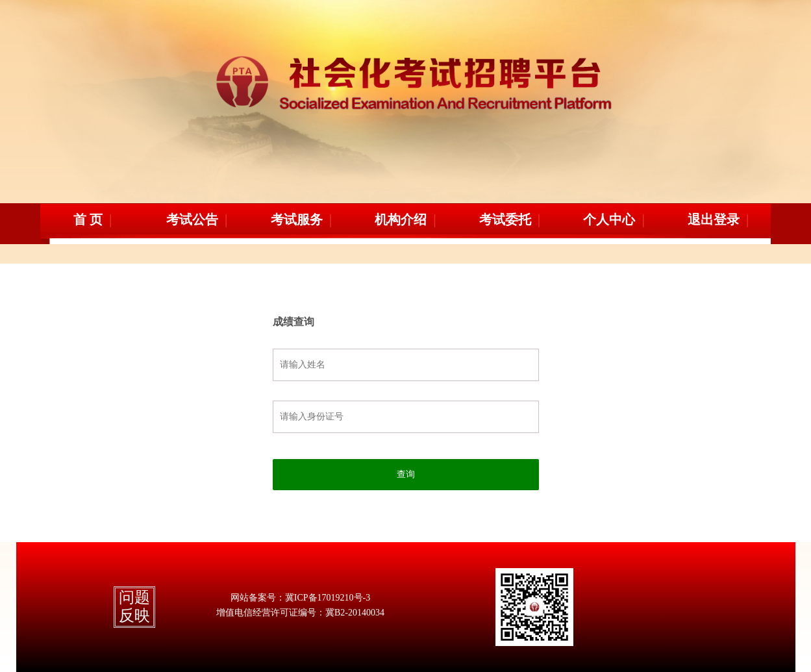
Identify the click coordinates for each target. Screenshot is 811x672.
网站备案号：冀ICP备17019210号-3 (300, 598)
